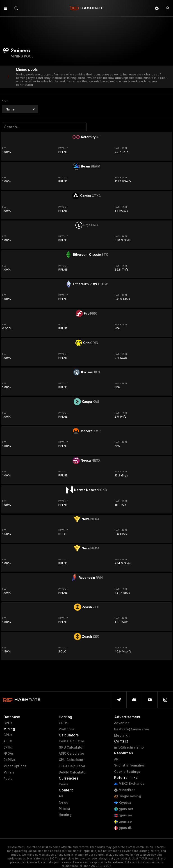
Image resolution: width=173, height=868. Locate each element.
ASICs (8, 741)
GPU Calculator (71, 747)
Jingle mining (128, 796)
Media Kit (122, 736)
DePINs (9, 760)
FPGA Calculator (72, 766)
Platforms (67, 729)
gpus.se (123, 822)
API (117, 759)
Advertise (122, 723)
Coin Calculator (71, 741)
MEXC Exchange (129, 784)
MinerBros (125, 790)
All (61, 796)
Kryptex (123, 803)
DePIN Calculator (73, 772)
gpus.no (123, 815)
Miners (9, 772)
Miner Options (15, 766)
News (63, 802)
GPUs (8, 723)
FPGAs (9, 753)
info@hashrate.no (129, 747)
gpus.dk (123, 828)
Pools (8, 779)
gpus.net (124, 809)
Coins (63, 784)
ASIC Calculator (71, 753)
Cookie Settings (127, 772)
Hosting (65, 815)
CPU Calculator (71, 760)
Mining (64, 809)
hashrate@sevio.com (131, 729)
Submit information (130, 765)
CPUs (8, 747)
